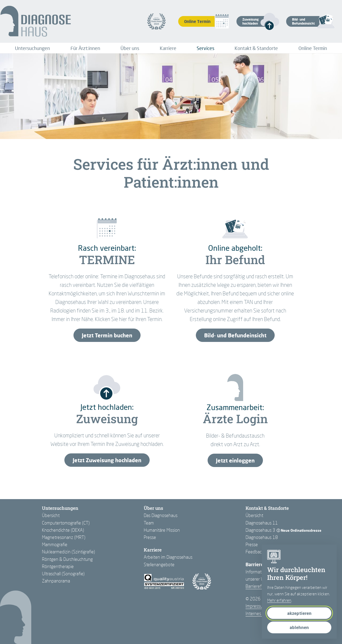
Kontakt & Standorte (256, 48)
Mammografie (55, 544)
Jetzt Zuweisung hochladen (107, 460)
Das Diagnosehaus (161, 515)
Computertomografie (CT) (66, 523)
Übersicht (51, 515)
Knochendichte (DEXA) (63, 530)
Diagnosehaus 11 (262, 523)
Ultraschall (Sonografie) (63, 574)
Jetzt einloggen (235, 460)
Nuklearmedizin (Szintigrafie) (69, 552)
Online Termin (313, 48)
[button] (253, 21)
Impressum (256, 606)
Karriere (168, 48)
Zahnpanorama (56, 581)
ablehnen (299, 627)
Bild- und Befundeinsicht (235, 335)
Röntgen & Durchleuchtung (67, 559)
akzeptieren (299, 613)
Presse (150, 537)
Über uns (130, 48)
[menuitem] (32, 48)
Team (149, 523)
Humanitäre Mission (162, 530)
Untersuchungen (32, 48)
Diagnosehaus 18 (262, 537)
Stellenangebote (159, 564)
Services (205, 48)
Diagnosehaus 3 (260, 530)
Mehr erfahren (279, 600)
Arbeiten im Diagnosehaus (168, 557)
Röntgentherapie (58, 566)
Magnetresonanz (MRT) (64, 537)
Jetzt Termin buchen (107, 335)
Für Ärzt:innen (85, 48)
